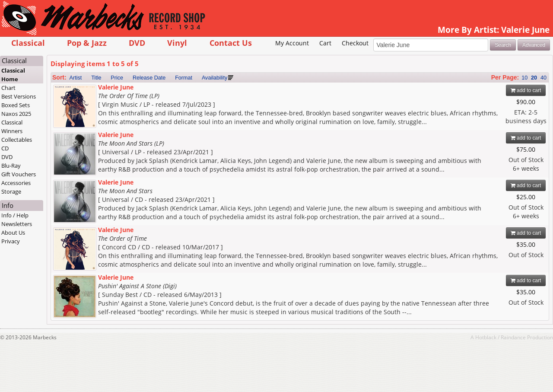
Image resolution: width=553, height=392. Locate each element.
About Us (13, 233)
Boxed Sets (16, 105)
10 (524, 78)
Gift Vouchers (19, 174)
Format (184, 78)
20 (534, 78)
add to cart (526, 90)
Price (117, 78)
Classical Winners (12, 127)
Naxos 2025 (16, 114)
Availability (215, 78)
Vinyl (177, 43)
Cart (325, 43)
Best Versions (19, 96)
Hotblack (486, 337)
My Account (292, 43)
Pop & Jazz (87, 43)
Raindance (513, 337)
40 (543, 78)
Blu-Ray (11, 166)
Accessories (16, 183)
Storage (11, 191)
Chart (8, 88)
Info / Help (15, 215)
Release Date (149, 78)
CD (5, 148)
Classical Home (13, 75)
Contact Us (231, 43)
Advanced (534, 45)
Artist (76, 78)
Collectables (17, 140)
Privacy (11, 241)
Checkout (355, 43)
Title (96, 78)
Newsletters (17, 224)
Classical (28, 43)
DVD (137, 43)
